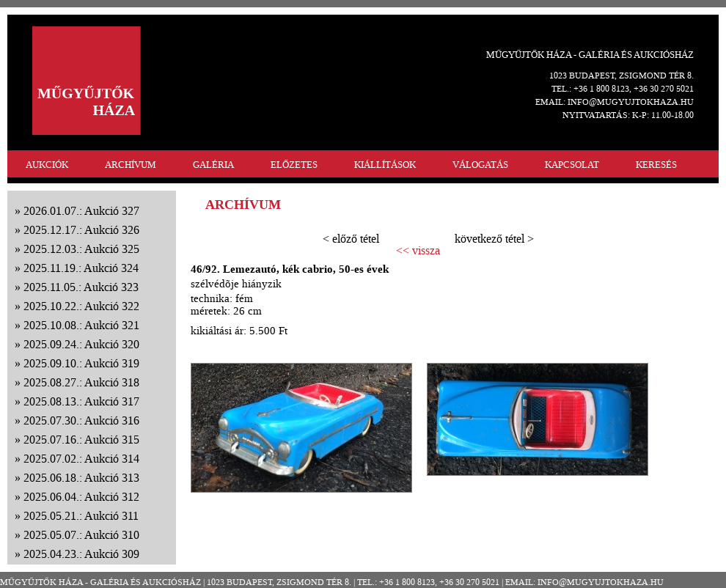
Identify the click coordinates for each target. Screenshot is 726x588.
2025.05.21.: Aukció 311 (81, 516)
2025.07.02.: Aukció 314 (81, 459)
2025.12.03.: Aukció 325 (81, 249)
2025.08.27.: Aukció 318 (81, 382)
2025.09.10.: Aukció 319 (81, 363)
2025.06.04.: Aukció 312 (81, 497)
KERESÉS (656, 165)
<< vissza (418, 251)
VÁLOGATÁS (480, 165)
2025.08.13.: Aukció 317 (81, 401)
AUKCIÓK (47, 165)
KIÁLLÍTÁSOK (385, 165)
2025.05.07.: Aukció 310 (81, 535)
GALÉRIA (213, 165)
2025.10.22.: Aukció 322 (81, 306)
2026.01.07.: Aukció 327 (81, 211)
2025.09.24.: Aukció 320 (81, 344)
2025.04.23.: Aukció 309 (81, 554)
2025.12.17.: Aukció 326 (81, 230)
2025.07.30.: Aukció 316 (81, 420)
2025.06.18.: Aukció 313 (81, 478)
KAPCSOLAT (572, 165)
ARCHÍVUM (131, 165)
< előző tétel (351, 239)
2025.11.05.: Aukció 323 (81, 287)
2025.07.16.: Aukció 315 (81, 440)
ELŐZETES (294, 165)
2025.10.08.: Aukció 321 (81, 325)
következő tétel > (494, 239)
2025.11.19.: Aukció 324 (81, 268)
